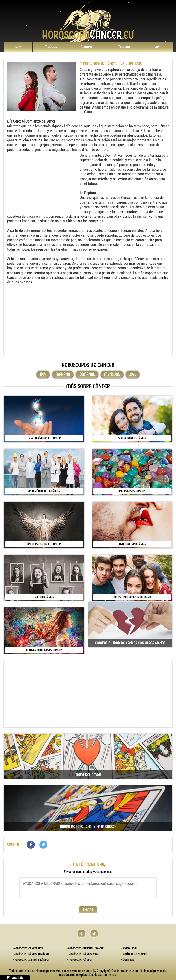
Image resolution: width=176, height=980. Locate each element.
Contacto (127, 960)
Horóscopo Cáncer (79, 960)
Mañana (51, 47)
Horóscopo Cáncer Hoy (28, 948)
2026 (158, 47)
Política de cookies (134, 954)
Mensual (124, 47)
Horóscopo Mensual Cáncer (85, 948)
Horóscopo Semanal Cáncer (31, 960)
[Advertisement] (43, 182)
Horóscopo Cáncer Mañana (31, 954)
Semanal (87, 47)
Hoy (18, 47)
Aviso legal (129, 948)
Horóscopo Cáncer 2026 (83, 954)
